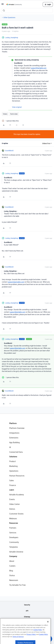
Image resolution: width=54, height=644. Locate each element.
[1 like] (10, 121)
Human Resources (17, 476)
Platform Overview (17, 428)
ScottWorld (9, 151)
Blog (11, 571)
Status (12, 575)
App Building (14, 442)
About (12, 561)
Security (27, 605)
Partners (13, 528)
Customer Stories (16, 514)
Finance (13, 485)
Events (12, 499)
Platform (13, 423)
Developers (14, 537)
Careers (12, 566)
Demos (12, 509)
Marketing (13, 466)
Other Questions (9, 17)
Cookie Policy (38, 637)
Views (5, 114)
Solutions (13, 457)
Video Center (14, 504)
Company (13, 556)
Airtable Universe (16, 552)
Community (14, 542)
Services (13, 533)
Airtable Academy (17, 495)
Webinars (13, 518)
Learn (12, 490)
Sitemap (27, 617)
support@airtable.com (39, 68)
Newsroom (14, 580)
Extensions (14, 438)
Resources (14, 523)
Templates (14, 547)
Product (13, 461)
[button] (3, 5)
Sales (12, 480)
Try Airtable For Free (17, 585)
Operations (14, 471)
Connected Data (16, 452)
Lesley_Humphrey (12, 38)
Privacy (27, 623)
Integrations (14, 433)
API (27, 611)
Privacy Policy (31, 642)
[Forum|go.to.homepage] (14, 4)
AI (10, 447)
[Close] (48, 629)
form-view (14, 114)
